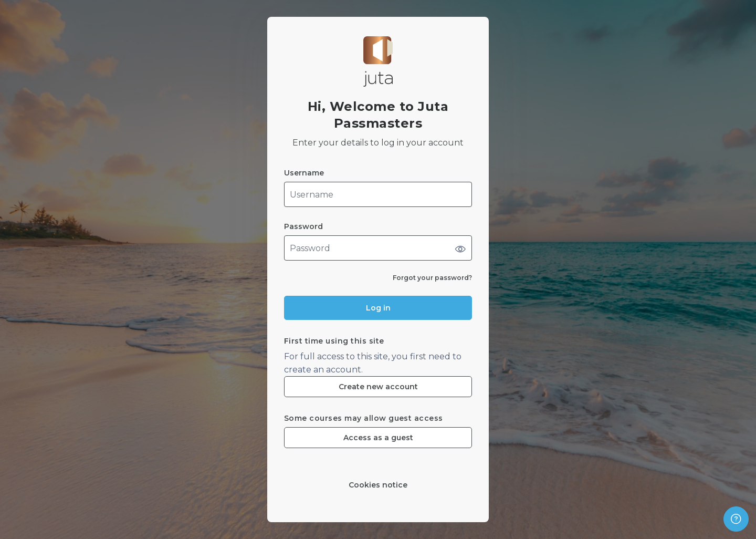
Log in (378, 308)
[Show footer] (736, 519)
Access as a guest (378, 438)
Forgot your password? (432, 278)
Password (303, 227)
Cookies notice (378, 485)
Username (304, 173)
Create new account (378, 387)
